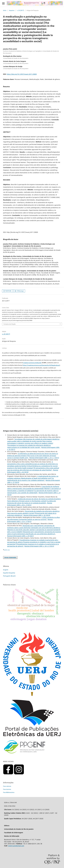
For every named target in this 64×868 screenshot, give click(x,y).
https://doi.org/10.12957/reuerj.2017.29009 (22, 74)
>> (9, 550)
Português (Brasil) (9, 576)
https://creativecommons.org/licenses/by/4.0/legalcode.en (41, 365)
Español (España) (9, 573)
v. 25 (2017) (20, 10)
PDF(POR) (8, 291)
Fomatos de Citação (10, 324)
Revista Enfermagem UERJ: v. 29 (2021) (20, 536)
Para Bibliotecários (9, 792)
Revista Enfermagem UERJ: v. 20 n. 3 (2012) (30, 504)
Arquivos (12, 10)
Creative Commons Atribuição (32, 363)
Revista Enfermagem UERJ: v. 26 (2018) (37, 515)
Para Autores (7, 789)
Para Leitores (7, 786)
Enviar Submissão (10, 557)
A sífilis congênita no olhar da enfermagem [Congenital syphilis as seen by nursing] (34, 518)
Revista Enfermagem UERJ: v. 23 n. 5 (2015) (30, 520)
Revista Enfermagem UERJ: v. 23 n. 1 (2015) (44, 458)
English (6, 570)
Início (5, 10)
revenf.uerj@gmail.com (16, 846)
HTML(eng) (20, 291)
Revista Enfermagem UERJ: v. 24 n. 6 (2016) (39, 546)
